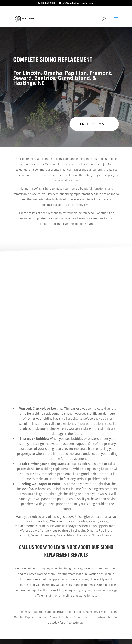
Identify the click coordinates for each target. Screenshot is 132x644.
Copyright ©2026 (86, 637)
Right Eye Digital (61, 637)
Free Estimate (94, 124)
